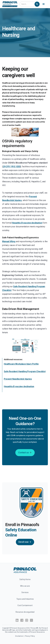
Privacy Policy (30, 636)
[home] (10, 4)
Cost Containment (25, 605)
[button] (44, 4)
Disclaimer (19, 636)
